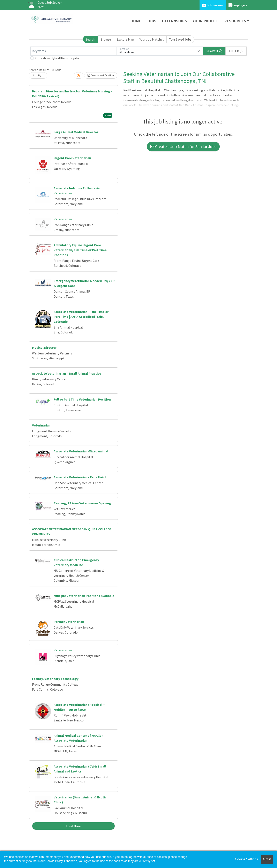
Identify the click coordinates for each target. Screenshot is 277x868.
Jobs (151, 21)
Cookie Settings (246, 859)
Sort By (37, 75)
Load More (73, 826)
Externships (175, 21)
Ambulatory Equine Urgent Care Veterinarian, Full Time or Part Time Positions (80, 250)
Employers (238, 5)
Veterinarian (63, 219)
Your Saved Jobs (180, 39)
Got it (267, 859)
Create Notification (101, 75)
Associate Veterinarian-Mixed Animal (81, 451)
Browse (106, 39)
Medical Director (44, 347)
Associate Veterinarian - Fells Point (80, 477)
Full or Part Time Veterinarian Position (82, 399)
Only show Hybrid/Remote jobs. (58, 58)
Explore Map (125, 39)
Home (136, 21)
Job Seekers (213, 5)
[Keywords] (74, 51)
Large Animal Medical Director (76, 132)
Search (90, 39)
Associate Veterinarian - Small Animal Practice (67, 373)
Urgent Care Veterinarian (72, 158)
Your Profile (206, 21)
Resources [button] (235, 21)
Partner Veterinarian (69, 622)
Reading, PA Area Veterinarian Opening (82, 503)
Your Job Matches (152, 39)
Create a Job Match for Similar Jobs (183, 146)
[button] (236, 51)
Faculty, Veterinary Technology (55, 679)
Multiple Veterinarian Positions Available (84, 596)
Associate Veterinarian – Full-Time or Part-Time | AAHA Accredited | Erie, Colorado (81, 317)
